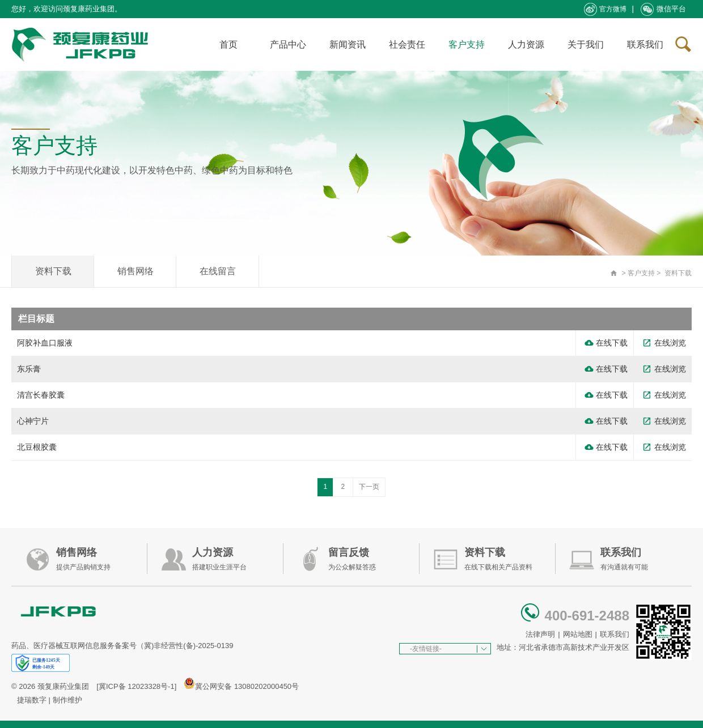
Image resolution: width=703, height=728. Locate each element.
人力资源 (526, 44)
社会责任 (407, 44)
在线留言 (218, 271)
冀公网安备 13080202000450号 (247, 686)
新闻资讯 (348, 44)
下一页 (369, 487)
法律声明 (540, 634)
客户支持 (467, 44)
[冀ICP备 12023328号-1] (136, 686)
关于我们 (586, 44)
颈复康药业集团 (63, 686)
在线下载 (606, 343)
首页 (228, 44)
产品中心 (288, 44)
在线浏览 (664, 343)
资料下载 (53, 271)
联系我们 (645, 44)
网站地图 (578, 634)
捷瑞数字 (32, 700)
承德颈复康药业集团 (82, 44)
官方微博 (605, 9)
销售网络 (135, 271)
